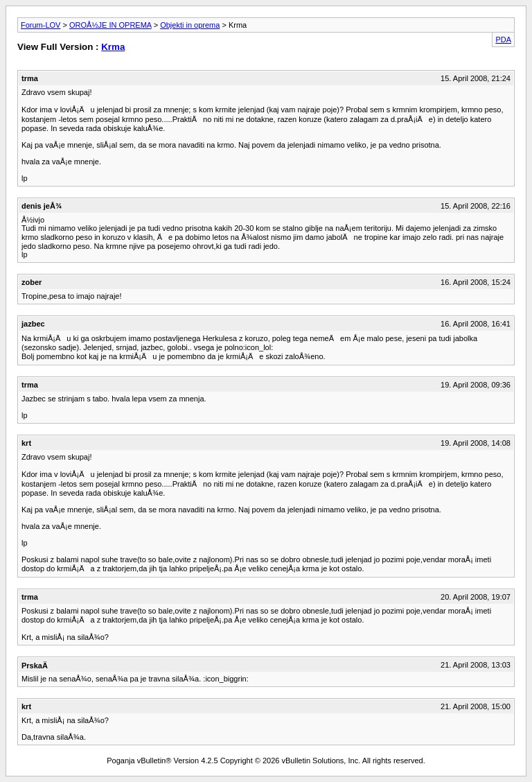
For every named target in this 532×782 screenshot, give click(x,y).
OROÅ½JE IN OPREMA (110, 25)
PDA (503, 40)
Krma (113, 47)
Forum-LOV (41, 25)
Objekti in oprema (190, 25)
